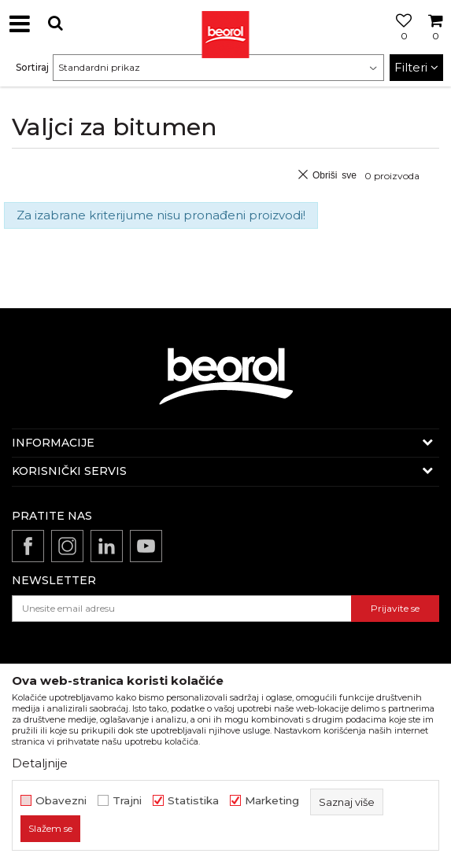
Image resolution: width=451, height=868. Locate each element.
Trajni (127, 801)
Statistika (193, 801)
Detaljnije (40, 763)
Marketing (272, 801)
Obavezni (61, 801)
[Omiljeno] (400, 42)
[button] (55, 23)
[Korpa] (435, 42)
